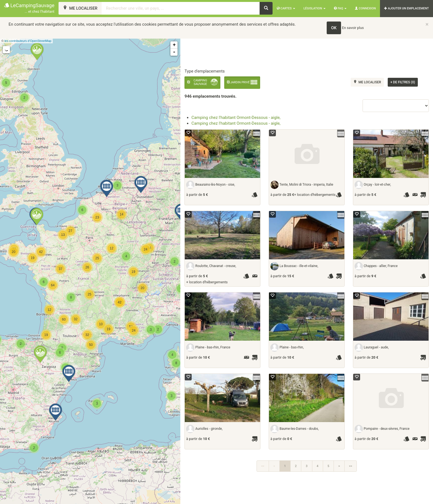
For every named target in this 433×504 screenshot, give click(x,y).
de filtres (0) (403, 82)
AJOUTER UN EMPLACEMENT (406, 8)
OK (334, 28)
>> (351, 466)
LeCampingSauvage (29, 8)
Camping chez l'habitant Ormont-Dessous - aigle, (236, 118)
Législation (315, 8)
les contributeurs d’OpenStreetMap (28, 41)
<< (263, 466)
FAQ (340, 8)
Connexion (365, 8)
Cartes (286, 8)
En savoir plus (353, 28)
